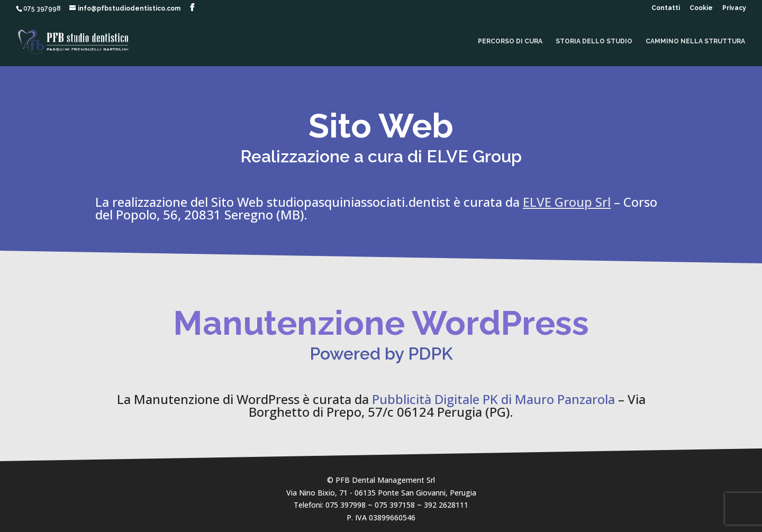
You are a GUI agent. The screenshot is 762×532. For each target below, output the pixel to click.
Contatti (666, 8)
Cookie (701, 8)
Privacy (734, 8)
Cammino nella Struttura (695, 41)
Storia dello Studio (594, 41)
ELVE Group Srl (567, 202)
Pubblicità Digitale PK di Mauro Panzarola (493, 399)
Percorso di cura (510, 41)
